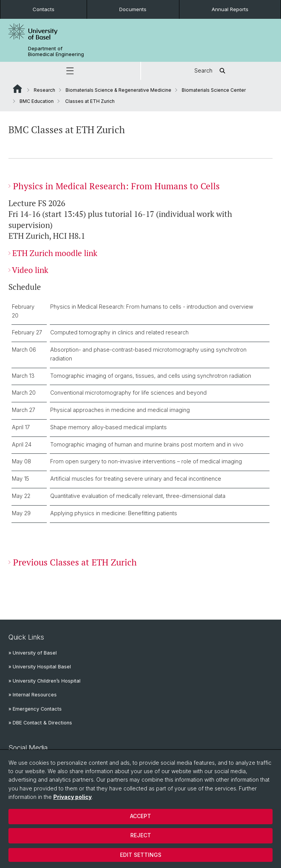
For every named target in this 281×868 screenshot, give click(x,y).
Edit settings (141, 855)
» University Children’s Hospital (44, 681)
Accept (140, 816)
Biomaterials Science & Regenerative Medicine (118, 90)
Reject (141, 835)
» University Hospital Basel (40, 667)
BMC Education (37, 101)
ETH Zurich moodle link (55, 253)
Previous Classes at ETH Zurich (75, 562)
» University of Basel (33, 653)
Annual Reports (230, 9)
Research (44, 90)
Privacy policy (72, 797)
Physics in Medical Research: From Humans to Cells (116, 186)
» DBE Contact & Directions (40, 723)
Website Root (17, 89)
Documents (133, 9)
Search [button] (211, 71)
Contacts (44, 9)
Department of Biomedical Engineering (56, 51)
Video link (30, 270)
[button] (70, 71)
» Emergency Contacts (35, 709)
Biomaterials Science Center (214, 90)
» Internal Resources (33, 695)
